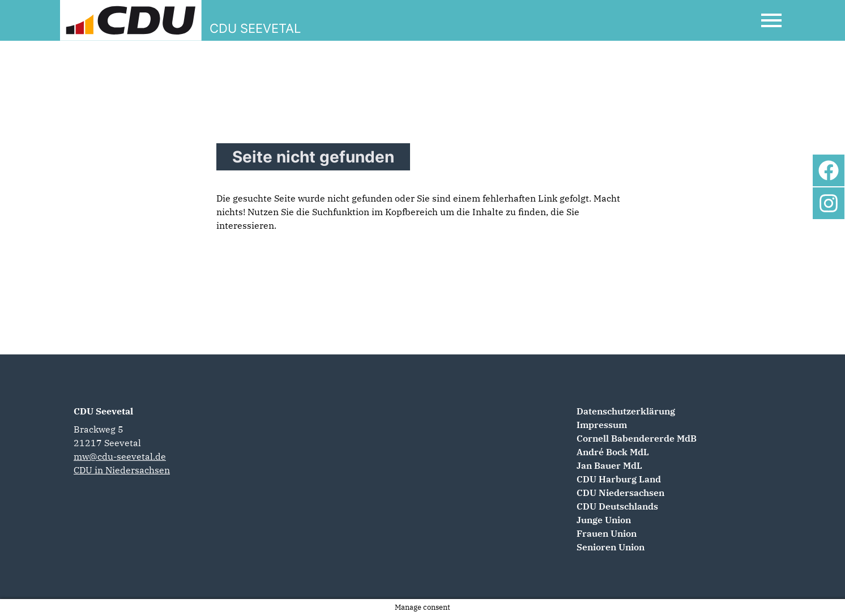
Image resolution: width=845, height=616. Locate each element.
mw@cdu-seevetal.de (120, 456)
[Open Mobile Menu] (771, 20)
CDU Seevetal (103, 411)
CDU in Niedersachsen (122, 470)
